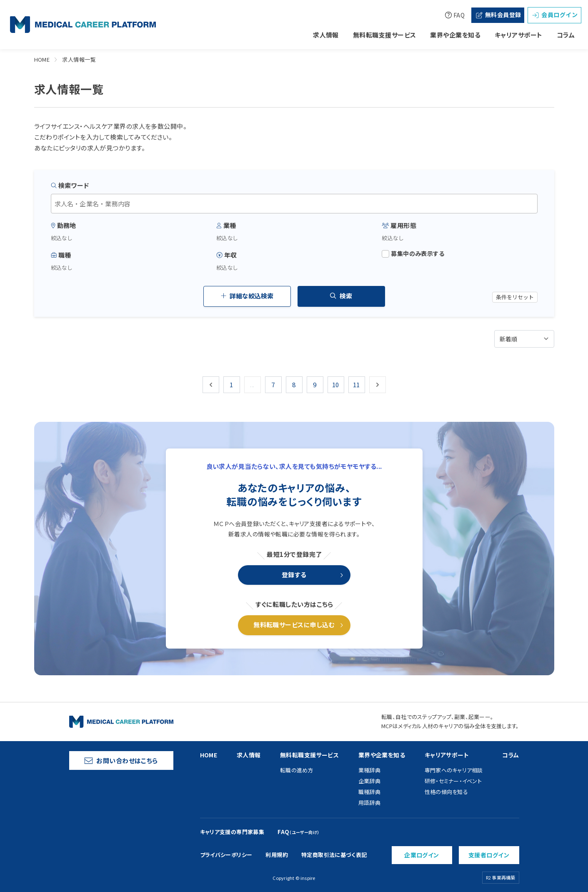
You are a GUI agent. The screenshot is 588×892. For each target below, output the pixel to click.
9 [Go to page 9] (315, 385)
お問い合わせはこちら (121, 760)
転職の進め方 (297, 770)
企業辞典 (369, 781)
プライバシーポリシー (226, 855)
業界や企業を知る (455, 35)
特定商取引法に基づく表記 (334, 855)
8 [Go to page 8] (294, 385)
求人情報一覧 (79, 59)
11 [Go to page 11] (357, 385)
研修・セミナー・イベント (453, 781)
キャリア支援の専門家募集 (232, 832)
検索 (341, 296)
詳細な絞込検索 (247, 296)
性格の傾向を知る (446, 792)
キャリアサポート (519, 35)
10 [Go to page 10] (336, 385)
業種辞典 (369, 770)
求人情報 (326, 35)
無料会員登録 (498, 15)
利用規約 (277, 855)
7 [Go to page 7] (273, 385)
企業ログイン (422, 855)
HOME (42, 59)
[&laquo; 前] (211, 385)
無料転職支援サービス (385, 35)
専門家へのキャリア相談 (454, 770)
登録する (294, 575)
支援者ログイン (489, 855)
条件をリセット (515, 297)
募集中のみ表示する (413, 254)
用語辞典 (369, 803)
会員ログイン (554, 15)
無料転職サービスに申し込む (294, 625)
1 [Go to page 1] (231, 385)
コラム (566, 35)
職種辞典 (369, 792)
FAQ (454, 15)
